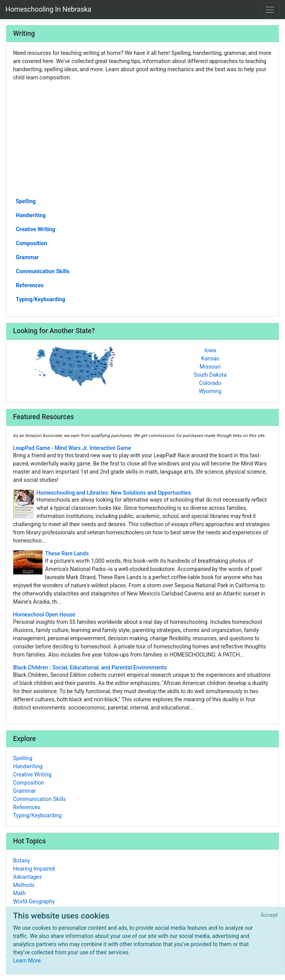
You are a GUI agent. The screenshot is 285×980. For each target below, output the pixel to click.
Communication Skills (43, 271)
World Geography (34, 901)
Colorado (210, 383)
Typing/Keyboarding (41, 299)
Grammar (27, 257)
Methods (24, 885)
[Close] (269, 915)
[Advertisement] (143, 139)
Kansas (210, 358)
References (30, 285)
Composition (32, 243)
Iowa (210, 350)
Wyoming (210, 391)
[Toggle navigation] (270, 10)
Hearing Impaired (34, 869)
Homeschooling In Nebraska (48, 9)
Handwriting (31, 215)
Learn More (27, 961)
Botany (22, 861)
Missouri (210, 367)
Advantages (28, 877)
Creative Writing (36, 229)
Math (19, 893)
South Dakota (210, 375)
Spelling (26, 201)
